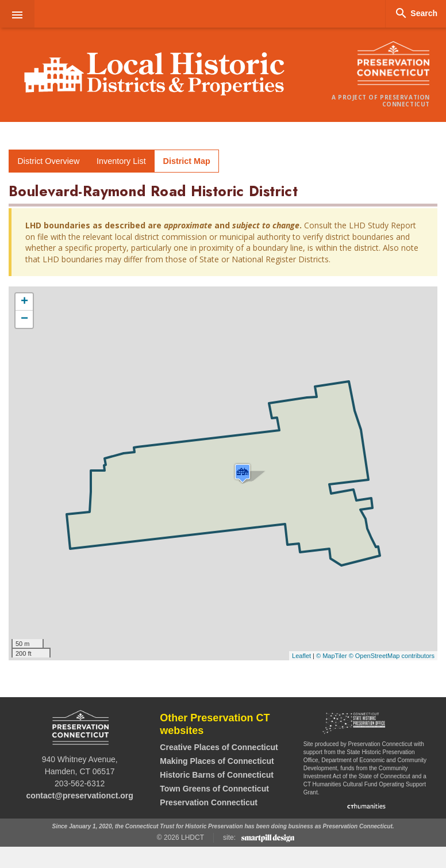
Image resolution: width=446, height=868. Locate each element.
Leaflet (301, 656)
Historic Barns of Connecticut (217, 775)
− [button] (24, 319)
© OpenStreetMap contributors (392, 656)
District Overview (48, 161)
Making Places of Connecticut (217, 761)
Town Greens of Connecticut (214, 789)
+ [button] (24, 302)
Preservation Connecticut (209, 802)
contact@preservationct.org (79, 796)
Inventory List (121, 161)
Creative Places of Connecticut (219, 747)
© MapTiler (332, 656)
